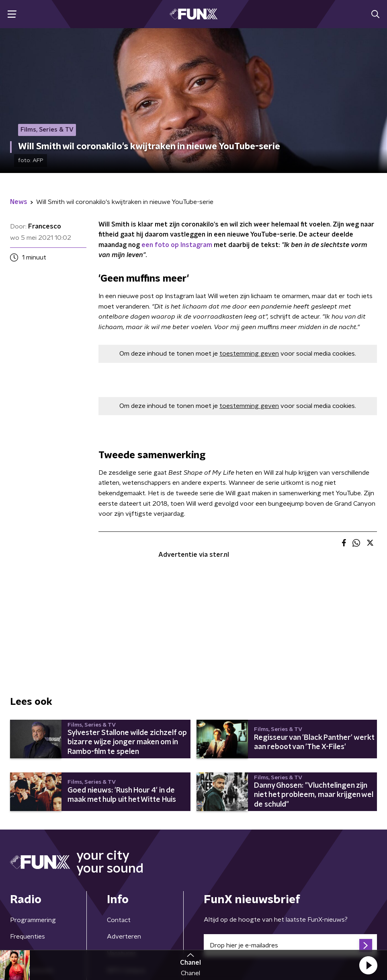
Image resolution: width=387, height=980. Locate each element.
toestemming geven (249, 354)
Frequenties (28, 937)
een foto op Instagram (177, 245)
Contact (119, 920)
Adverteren (124, 937)
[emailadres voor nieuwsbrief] (291, 945)
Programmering (33, 920)
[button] (368, 965)
